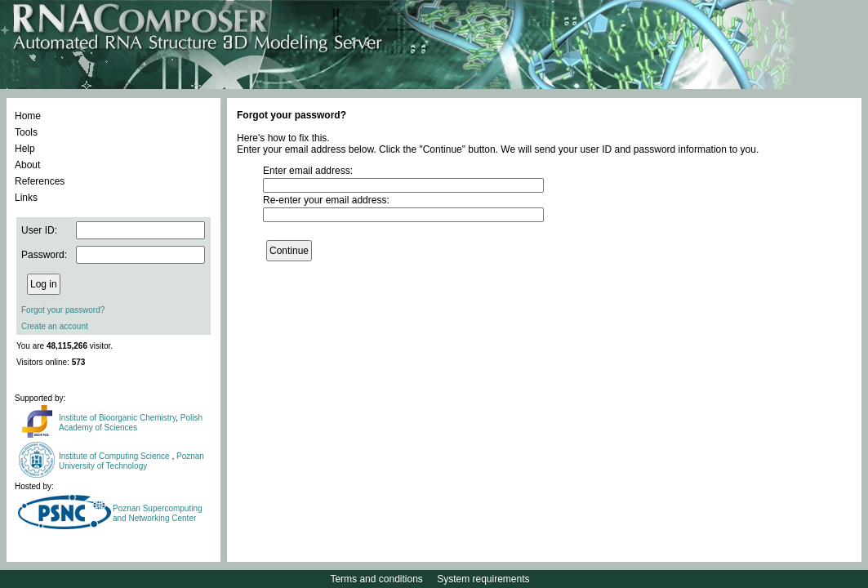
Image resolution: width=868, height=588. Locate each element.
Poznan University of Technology (131, 461)
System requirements (483, 579)
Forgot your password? (63, 310)
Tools (26, 132)
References (40, 181)
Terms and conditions (376, 579)
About (27, 165)
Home (28, 116)
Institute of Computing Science (115, 456)
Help (25, 149)
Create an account (55, 326)
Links (26, 198)
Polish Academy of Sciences (131, 423)
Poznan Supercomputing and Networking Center (158, 513)
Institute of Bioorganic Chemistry (117, 418)
